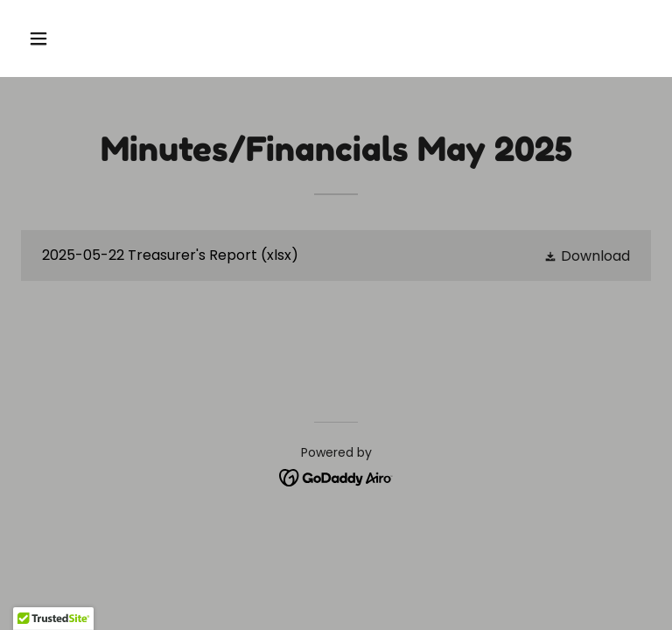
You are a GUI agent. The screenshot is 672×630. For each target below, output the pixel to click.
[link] (336, 255)
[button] (93, 38)
